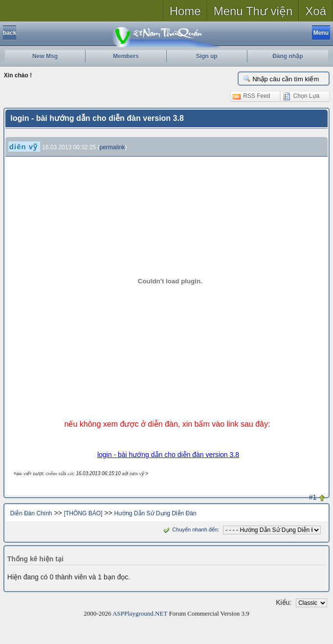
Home (185, 11)
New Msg (45, 56)
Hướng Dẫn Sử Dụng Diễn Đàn (155, 513)
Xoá (316, 11)
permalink (112, 147)
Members (126, 56)
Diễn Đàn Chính (31, 513)
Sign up (207, 56)
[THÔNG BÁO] (83, 513)
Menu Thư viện (253, 11)
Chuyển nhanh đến (189, 529)
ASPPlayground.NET (140, 613)
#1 (313, 497)
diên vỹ (23, 147)
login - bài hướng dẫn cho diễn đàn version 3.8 (168, 455)
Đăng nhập (288, 56)
